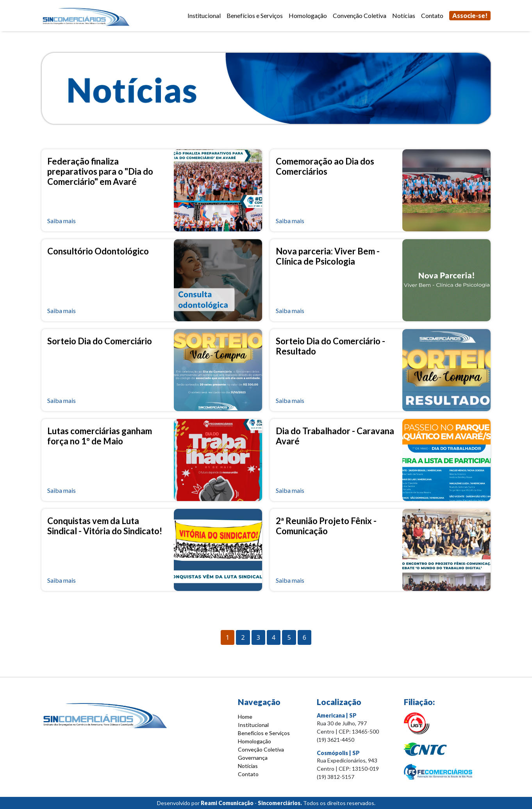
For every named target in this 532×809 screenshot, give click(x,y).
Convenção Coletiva (360, 15)
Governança (253, 758)
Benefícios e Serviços (255, 15)
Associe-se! (470, 15)
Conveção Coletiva (261, 749)
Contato (432, 15)
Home (245, 717)
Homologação (308, 15)
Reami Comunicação (227, 803)
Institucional (204, 15)
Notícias (404, 15)
